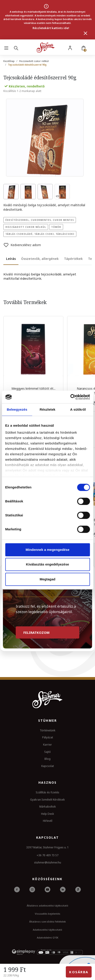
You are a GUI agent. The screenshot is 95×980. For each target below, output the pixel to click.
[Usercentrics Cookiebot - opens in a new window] (70, 397)
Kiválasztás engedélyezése (48, 564)
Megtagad (47, 579)
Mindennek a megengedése (47, 550)
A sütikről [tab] (78, 409)
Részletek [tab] (47, 409)
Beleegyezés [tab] (17, 409)
